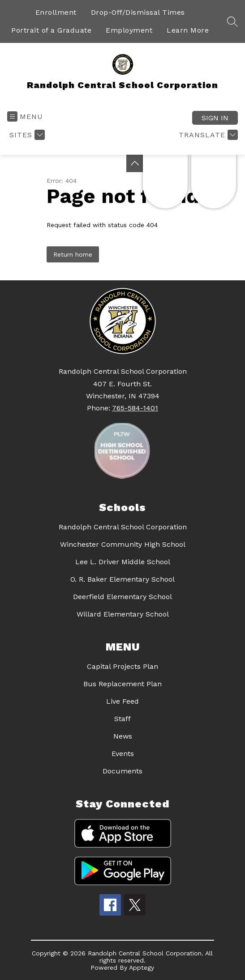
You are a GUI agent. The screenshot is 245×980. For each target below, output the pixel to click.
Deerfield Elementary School (122, 597)
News (123, 736)
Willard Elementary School (123, 614)
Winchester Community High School (123, 544)
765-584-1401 (135, 408)
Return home (73, 254)
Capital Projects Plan (122, 666)
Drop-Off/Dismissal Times (138, 12)
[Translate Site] (207, 135)
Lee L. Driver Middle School (123, 562)
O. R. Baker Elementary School (122, 579)
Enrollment (56, 12)
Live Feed (122, 701)
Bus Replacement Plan (122, 684)
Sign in (215, 118)
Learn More (188, 30)
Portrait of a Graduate (51, 30)
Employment (129, 30)
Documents (122, 771)
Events (123, 754)
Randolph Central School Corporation (123, 527)
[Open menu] (25, 116)
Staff (122, 719)
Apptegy (142, 967)
